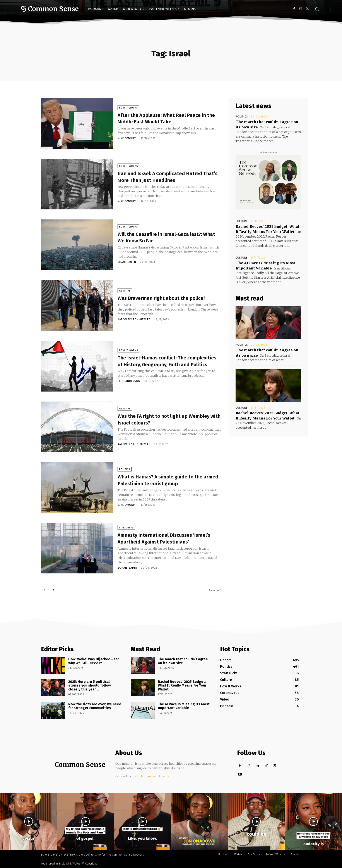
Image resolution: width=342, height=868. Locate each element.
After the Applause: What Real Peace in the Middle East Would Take (168, 119)
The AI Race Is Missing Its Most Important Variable (184, 706)
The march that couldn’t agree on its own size (183, 661)
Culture (242, 221)
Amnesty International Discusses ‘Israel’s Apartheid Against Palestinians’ (163, 539)
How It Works (128, 109)
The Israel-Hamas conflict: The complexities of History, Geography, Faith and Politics (167, 362)
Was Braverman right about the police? (161, 299)
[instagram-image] (28, 822)
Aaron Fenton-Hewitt (134, 324)
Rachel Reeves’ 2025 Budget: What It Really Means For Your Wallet (182, 685)
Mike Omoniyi (127, 140)
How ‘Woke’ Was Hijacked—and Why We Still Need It (94, 661)
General (125, 288)
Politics (125, 467)
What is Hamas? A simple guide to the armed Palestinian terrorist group (165, 481)
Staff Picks (126, 525)
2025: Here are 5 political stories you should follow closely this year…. (90, 685)
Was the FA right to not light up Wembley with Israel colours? (161, 420)
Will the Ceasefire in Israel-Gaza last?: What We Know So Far (162, 238)
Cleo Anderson (129, 386)
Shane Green (127, 263)
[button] (317, 9)
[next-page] (63, 591)
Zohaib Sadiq (127, 572)
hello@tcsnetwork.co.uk (151, 776)
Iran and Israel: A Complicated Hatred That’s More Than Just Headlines (169, 178)
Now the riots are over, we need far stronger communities (95, 706)
